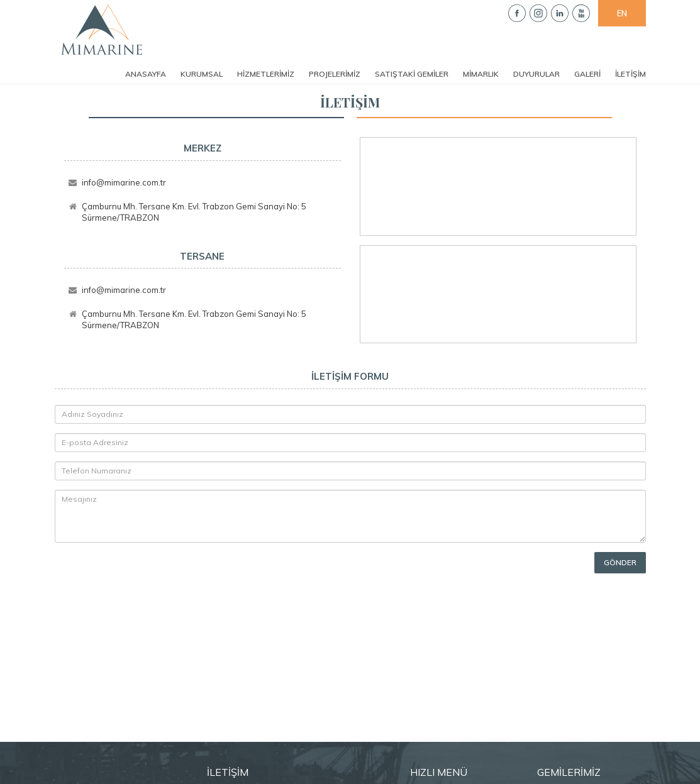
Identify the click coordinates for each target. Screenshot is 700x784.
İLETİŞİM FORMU (350, 376)
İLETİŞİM (631, 74)
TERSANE (202, 256)
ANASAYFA (146, 74)
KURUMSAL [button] (202, 74)
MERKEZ (203, 148)
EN (622, 13)
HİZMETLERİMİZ (266, 74)
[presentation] (128, 571)
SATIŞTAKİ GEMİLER (412, 74)
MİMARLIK (481, 74)
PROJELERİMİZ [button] (335, 74)
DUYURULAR (536, 74)
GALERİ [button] (587, 74)
